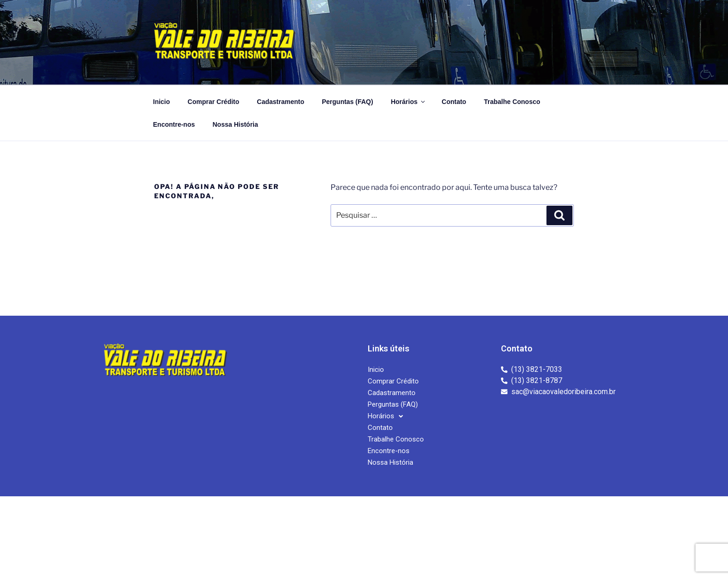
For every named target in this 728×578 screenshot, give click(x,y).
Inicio (162, 102)
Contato (454, 102)
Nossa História (235, 124)
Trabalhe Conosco (512, 102)
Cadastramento (280, 102)
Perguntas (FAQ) (347, 102)
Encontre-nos (174, 124)
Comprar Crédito (213, 102)
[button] (385, 416)
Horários (409, 102)
